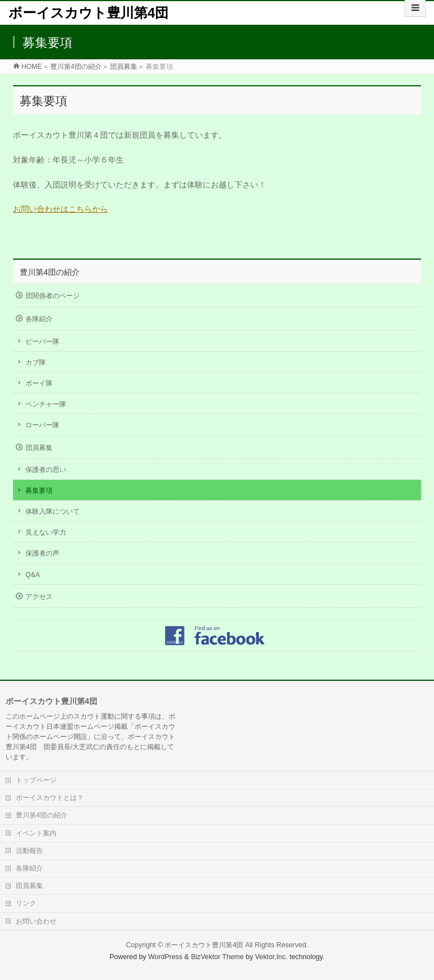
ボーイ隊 (39, 383)
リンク (26, 903)
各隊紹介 (39, 319)
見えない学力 (46, 532)
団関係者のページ (53, 296)
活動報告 (29, 851)
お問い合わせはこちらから (60, 209)
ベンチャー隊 (46, 404)
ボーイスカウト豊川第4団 (88, 13)
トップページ (36, 780)
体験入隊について (53, 511)
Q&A (32, 575)
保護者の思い (46, 470)
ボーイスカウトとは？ (50, 798)
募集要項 (39, 491)
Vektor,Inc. (271, 957)
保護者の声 (42, 553)
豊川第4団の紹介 (50, 272)
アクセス (39, 597)
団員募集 (39, 448)
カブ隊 (36, 362)
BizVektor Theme (218, 957)
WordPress (165, 957)
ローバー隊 (42, 425)
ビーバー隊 (42, 342)
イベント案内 (36, 833)
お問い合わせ (36, 921)
